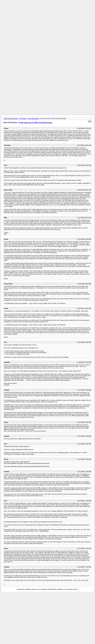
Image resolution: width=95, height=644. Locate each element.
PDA (90, 121)
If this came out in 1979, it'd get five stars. (36, 123)
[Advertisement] (47, 19)
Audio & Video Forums (11, 118)
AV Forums (23, 118)
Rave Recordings (34, 118)
